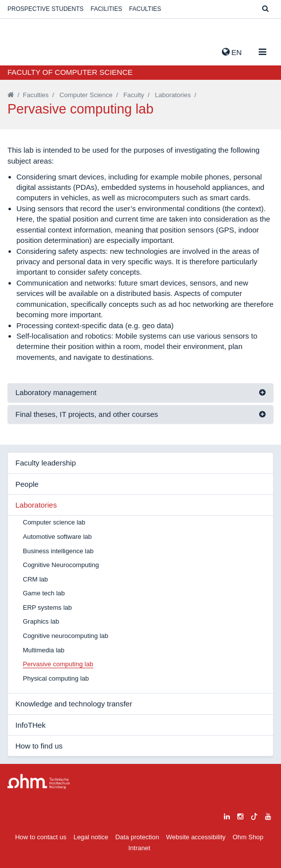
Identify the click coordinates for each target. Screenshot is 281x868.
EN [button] (232, 52)
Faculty (134, 95)
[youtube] (268, 815)
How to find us (39, 746)
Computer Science (86, 95)
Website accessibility (196, 837)
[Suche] (265, 9)
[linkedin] (227, 815)
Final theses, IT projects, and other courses (87, 414)
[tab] (140, 393)
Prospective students (45, 9)
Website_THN (22, 50)
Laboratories (173, 95)
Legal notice (91, 837)
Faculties (145, 9)
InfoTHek (31, 725)
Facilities (106, 9)
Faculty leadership (46, 463)
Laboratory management (56, 392)
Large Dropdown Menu (39, 781)
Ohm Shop (248, 837)
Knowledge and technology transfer (74, 704)
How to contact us (40, 837)
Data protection (137, 837)
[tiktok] (254, 815)
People (27, 484)
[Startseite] (11, 95)
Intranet (139, 848)
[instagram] (240, 815)
